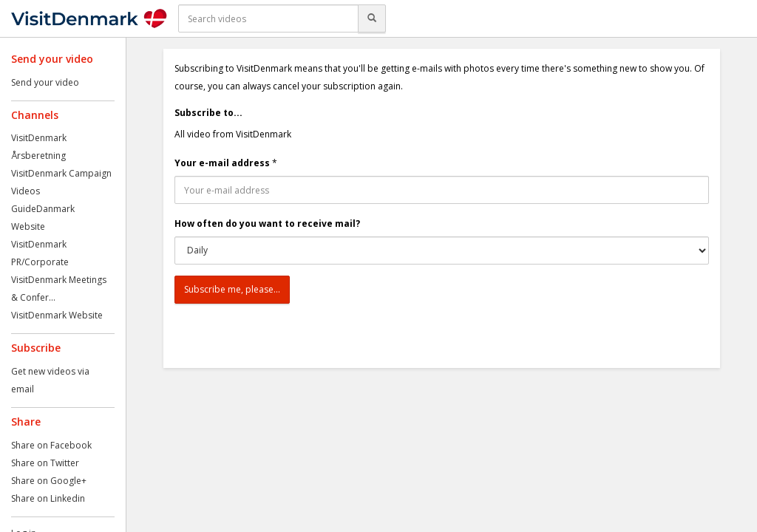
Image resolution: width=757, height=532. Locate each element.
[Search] (372, 18)
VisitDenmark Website (57, 315)
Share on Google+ (49, 481)
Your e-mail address (222, 163)
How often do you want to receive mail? (267, 224)
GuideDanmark (43, 209)
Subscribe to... (208, 113)
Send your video (45, 82)
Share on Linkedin (48, 498)
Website (28, 226)
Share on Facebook (51, 445)
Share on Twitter (45, 463)
